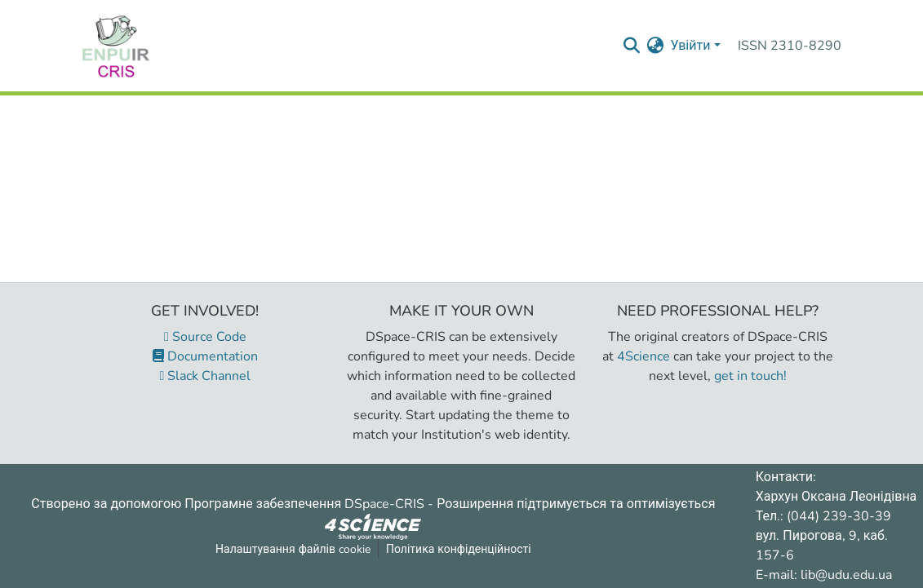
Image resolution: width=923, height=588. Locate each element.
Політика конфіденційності (459, 549)
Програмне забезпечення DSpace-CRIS (304, 504)
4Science (643, 356)
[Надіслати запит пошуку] (631, 46)
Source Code (205, 337)
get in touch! (750, 376)
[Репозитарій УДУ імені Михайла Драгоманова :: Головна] (116, 46)
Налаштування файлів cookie (293, 549)
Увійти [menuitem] (690, 46)
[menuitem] (655, 46)
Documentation (205, 356)
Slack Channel (206, 376)
